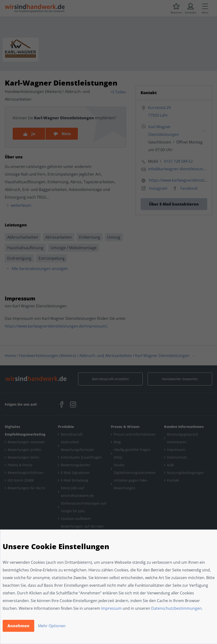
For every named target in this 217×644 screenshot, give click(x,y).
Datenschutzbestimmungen (176, 608)
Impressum (111, 608)
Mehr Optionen (52, 626)
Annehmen (18, 626)
